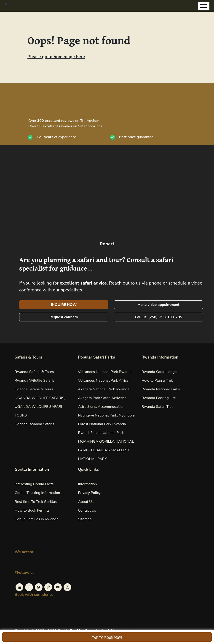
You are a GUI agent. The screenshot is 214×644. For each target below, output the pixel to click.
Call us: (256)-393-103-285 (159, 317)
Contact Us (87, 510)
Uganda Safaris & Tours (34, 389)
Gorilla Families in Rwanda (36, 519)
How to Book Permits (32, 510)
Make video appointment (158, 305)
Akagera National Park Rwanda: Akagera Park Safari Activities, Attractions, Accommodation (104, 398)
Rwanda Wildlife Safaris (35, 381)
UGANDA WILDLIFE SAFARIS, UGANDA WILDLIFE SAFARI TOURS (40, 407)
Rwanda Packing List (159, 398)
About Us (86, 502)
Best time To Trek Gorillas (36, 502)
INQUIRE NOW (64, 305)
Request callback (64, 317)
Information (87, 484)
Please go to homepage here (56, 57)
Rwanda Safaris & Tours (34, 372)
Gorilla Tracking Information (37, 493)
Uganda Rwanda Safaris (34, 424)
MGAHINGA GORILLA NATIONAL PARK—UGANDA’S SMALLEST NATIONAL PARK (106, 450)
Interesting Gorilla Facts (34, 484)
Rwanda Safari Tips (157, 407)
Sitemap (85, 519)
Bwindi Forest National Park (101, 433)
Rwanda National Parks (161, 389)
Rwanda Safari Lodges (160, 372)
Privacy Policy (89, 493)
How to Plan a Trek (157, 381)
